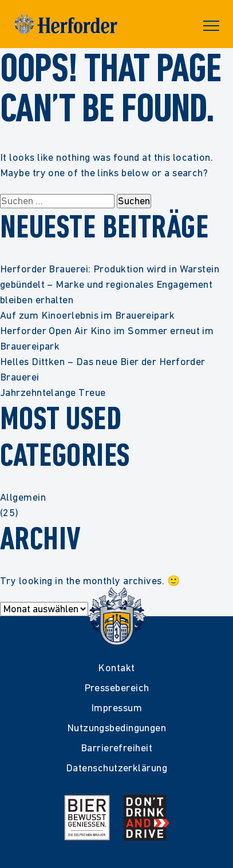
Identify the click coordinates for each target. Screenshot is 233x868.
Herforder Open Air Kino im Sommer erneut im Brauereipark (107, 338)
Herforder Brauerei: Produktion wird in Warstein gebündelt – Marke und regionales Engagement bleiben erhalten (110, 284)
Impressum (116, 708)
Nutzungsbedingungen (117, 728)
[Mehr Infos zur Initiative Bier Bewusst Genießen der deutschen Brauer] (87, 818)
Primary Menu (211, 26)
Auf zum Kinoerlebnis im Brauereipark (87, 315)
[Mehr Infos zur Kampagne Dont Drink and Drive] (147, 818)
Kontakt (116, 667)
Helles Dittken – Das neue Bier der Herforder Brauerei (103, 369)
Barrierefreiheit (116, 748)
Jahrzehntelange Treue (53, 392)
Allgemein (23, 497)
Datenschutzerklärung (116, 768)
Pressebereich (117, 687)
